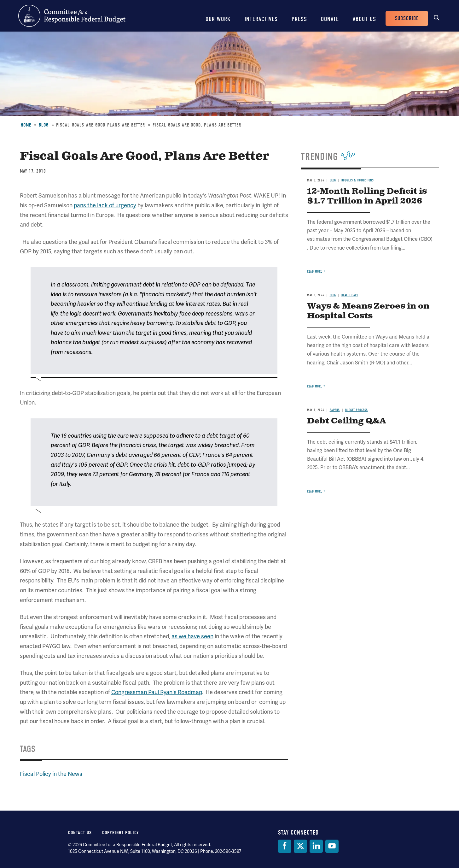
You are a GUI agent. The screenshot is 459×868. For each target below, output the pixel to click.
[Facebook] (285, 846)
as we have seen (192, 636)
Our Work (218, 19)
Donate (330, 19)
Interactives (261, 19)
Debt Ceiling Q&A (346, 421)
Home (26, 125)
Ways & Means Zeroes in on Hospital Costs (368, 311)
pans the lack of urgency (105, 205)
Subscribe (407, 18)
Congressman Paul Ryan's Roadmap (157, 692)
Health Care (350, 295)
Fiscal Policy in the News (51, 774)
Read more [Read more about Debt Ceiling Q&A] (315, 491)
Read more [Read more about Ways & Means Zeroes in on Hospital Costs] (315, 386)
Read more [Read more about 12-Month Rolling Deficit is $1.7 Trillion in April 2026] (315, 272)
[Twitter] (300, 846)
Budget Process (357, 410)
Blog (44, 125)
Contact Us (80, 833)
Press (299, 19)
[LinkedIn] (316, 846)
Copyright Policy (121, 833)
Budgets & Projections (358, 180)
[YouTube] (332, 846)
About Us (364, 19)
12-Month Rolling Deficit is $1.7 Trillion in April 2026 (367, 196)
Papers (335, 410)
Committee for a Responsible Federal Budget (72, 16)
